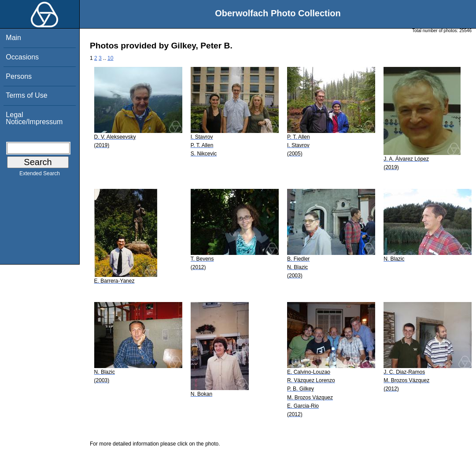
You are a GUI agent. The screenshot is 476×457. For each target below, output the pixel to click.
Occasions (22, 57)
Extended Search (40, 175)
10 (110, 58)
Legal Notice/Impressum (34, 118)
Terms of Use (26, 95)
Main (13, 38)
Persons (19, 76)
